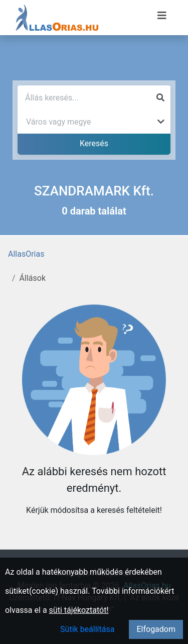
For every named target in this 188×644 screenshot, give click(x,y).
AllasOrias (26, 254)
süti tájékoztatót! (79, 610)
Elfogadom (156, 629)
